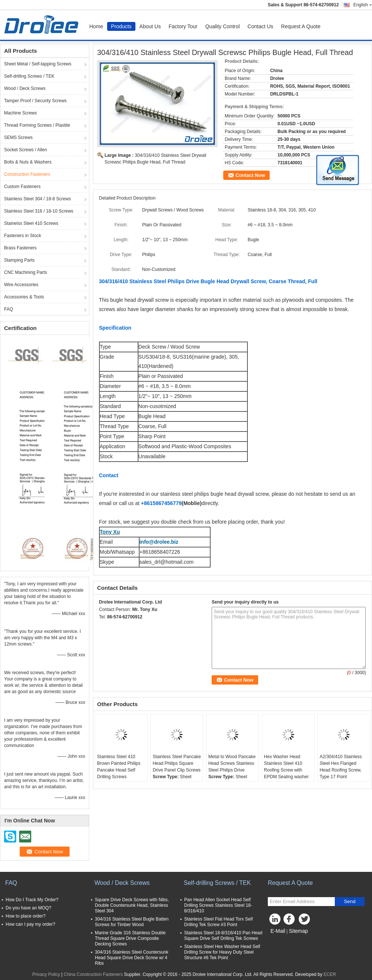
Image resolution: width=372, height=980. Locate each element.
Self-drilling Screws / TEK (29, 76)
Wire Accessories (21, 285)
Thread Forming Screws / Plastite (37, 125)
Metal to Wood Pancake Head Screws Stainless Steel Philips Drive (232, 763)
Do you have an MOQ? (28, 908)
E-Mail (278, 931)
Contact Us (260, 26)
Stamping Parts (19, 260)
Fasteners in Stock (23, 236)
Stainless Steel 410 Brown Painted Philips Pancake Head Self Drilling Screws (119, 767)
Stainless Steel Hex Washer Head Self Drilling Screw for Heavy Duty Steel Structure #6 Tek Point (222, 952)
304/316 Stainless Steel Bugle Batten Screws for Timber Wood (132, 922)
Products (121, 26)
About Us (150, 26)
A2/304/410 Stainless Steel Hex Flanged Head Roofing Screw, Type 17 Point (341, 767)
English (363, 5)
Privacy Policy (46, 974)
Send (349, 901)
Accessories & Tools (24, 297)
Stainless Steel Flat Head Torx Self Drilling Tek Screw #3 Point (219, 922)
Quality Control (223, 26)
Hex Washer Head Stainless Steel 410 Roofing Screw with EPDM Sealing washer (286, 767)
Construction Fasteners (27, 174)
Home (96, 26)
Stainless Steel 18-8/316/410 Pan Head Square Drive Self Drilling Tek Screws (223, 936)
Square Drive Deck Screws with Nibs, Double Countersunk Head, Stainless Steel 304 (132, 905)
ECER (330, 974)
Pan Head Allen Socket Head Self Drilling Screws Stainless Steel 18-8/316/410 (218, 905)
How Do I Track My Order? (32, 900)
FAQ (9, 309)
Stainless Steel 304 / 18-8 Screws (37, 199)
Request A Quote (301, 26)
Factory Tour (183, 26)
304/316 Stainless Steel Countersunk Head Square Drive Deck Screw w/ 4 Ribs (132, 958)
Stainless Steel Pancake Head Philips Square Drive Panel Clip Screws (177, 763)
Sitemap (298, 931)
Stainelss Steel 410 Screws (31, 223)
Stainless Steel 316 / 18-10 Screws (39, 211)
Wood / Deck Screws (25, 88)
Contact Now (250, 175)
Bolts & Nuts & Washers (28, 162)
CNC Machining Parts (25, 272)
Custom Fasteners (22, 187)
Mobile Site (281, 940)
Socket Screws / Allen (25, 150)
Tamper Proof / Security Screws (35, 101)
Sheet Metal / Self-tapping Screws (38, 64)
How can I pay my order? (30, 924)
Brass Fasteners (20, 248)
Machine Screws (20, 113)
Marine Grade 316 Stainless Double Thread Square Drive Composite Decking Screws (130, 938)
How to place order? (25, 916)
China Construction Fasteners (93, 974)
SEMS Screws (18, 138)
